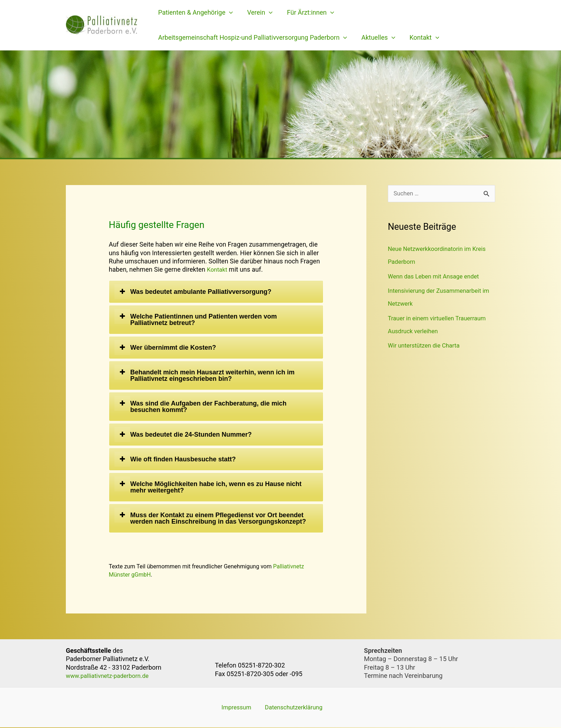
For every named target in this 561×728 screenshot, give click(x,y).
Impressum (231, 707)
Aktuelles (376, 38)
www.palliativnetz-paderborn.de (111, 676)
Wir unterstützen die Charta (427, 346)
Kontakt (421, 38)
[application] (228, 13)
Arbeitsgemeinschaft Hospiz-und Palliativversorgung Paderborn (252, 38)
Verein (258, 13)
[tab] (216, 292)
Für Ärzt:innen (307, 13)
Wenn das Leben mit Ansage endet (437, 277)
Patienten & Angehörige (195, 13)
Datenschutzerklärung (285, 707)
